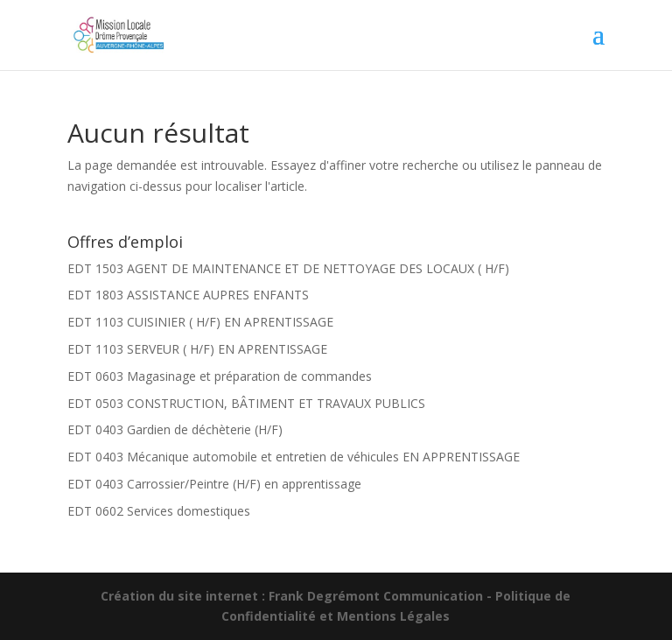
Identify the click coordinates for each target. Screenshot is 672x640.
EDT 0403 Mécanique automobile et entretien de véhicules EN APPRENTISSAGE (294, 457)
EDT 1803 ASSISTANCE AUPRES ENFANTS (188, 295)
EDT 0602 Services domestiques (159, 511)
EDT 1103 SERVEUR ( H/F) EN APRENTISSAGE (197, 349)
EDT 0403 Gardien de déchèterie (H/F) (175, 429)
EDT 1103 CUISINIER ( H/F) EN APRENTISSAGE (200, 322)
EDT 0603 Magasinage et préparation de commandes (220, 376)
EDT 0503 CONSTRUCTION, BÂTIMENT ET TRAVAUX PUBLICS (246, 403)
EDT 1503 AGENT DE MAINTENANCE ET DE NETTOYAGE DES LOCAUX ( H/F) (288, 268)
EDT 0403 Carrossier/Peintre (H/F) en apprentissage (214, 484)
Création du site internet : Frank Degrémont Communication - (298, 596)
